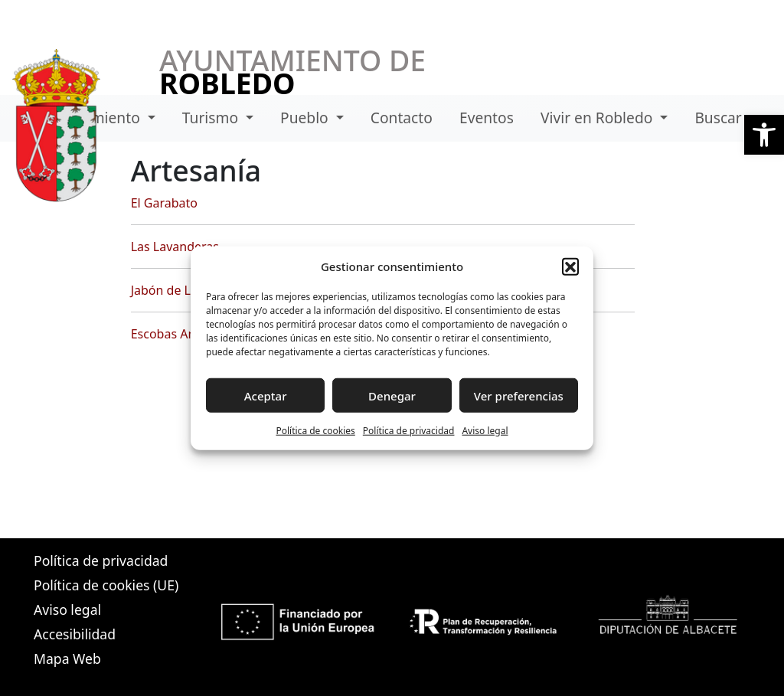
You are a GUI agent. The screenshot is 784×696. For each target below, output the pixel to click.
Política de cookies (315, 431)
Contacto (402, 118)
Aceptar (266, 395)
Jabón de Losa (171, 290)
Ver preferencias (519, 395)
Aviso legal (485, 431)
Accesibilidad (75, 634)
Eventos (487, 118)
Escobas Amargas (181, 334)
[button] (764, 135)
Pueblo (306, 118)
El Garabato (164, 203)
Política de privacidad (409, 431)
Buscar (718, 118)
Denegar (392, 395)
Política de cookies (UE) (106, 585)
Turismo (212, 118)
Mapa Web (67, 658)
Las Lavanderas (175, 247)
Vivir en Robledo (598, 118)
